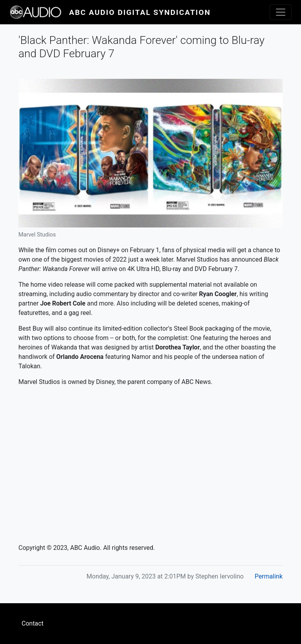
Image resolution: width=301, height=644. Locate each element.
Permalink (269, 576)
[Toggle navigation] (281, 12)
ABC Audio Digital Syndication (140, 12)
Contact (33, 623)
